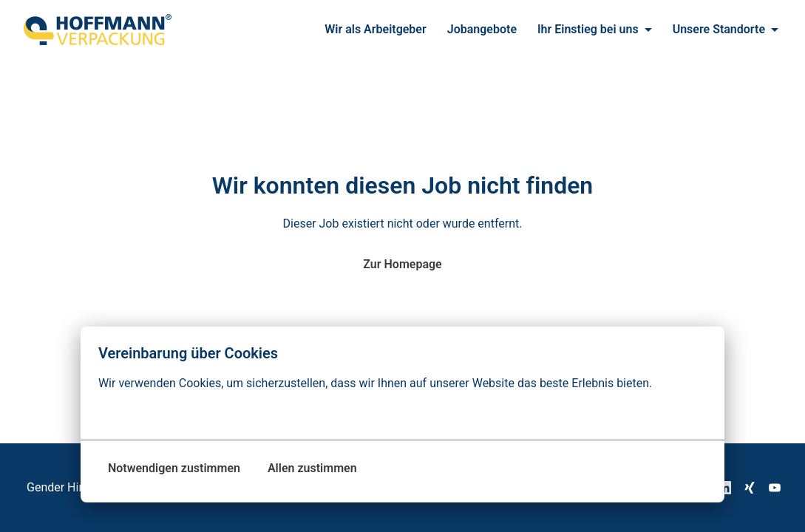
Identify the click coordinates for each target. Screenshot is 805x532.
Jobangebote (482, 29)
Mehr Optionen (146, 413)
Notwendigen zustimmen (174, 468)
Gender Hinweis (68, 487)
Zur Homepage (402, 264)
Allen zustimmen (312, 468)
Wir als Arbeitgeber (376, 29)
